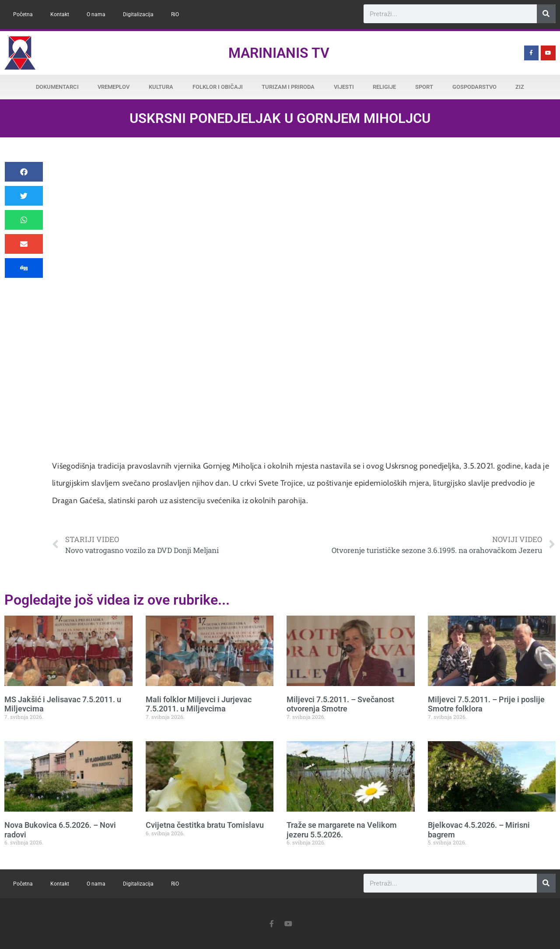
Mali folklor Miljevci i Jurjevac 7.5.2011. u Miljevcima (199, 704)
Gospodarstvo (474, 87)
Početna (23, 14)
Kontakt (60, 14)
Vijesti (344, 87)
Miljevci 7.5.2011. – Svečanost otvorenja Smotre (340, 704)
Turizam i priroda (288, 87)
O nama (96, 14)
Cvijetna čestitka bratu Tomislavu (205, 825)
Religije (384, 87)
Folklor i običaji (218, 87)
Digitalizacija (138, 14)
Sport (424, 87)
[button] (24, 172)
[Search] (546, 14)
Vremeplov (114, 87)
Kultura (161, 87)
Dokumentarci (57, 87)
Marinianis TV (279, 53)
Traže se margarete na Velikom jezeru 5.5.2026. (342, 830)
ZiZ (520, 87)
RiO (175, 14)
